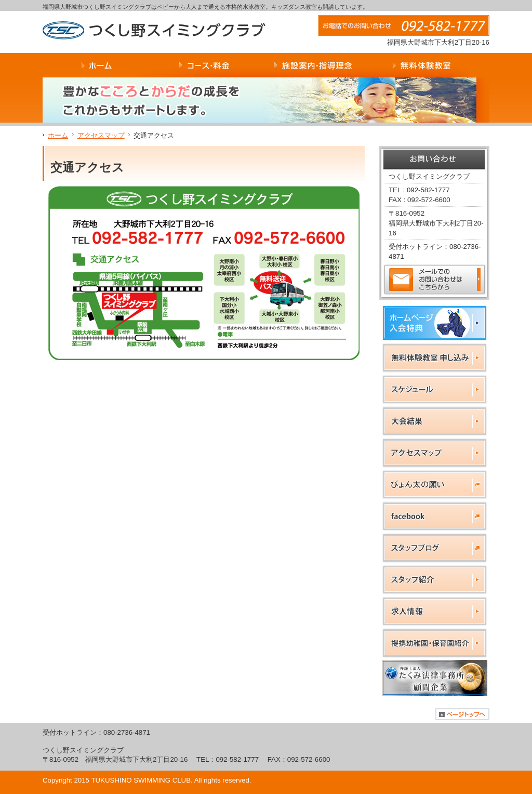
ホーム (58, 135)
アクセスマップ (101, 135)
